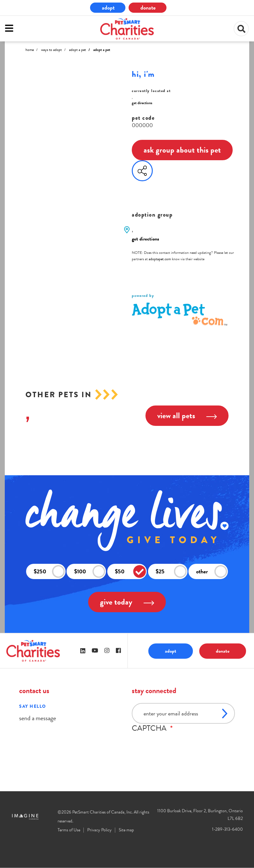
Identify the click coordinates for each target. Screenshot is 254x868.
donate (148, 7)
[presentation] (180, 745)
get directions (142, 103)
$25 (171, 572)
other (212, 572)
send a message (38, 718)
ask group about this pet (182, 150)
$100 (90, 572)
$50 (131, 572)
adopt (108, 7)
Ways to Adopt (51, 50)
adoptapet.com (160, 259)
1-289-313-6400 (227, 829)
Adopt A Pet (78, 50)
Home (30, 50)
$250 (49, 572)
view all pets (187, 416)
